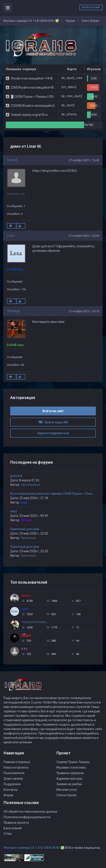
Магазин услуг (67, 790)
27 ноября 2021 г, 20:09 (84, 236)
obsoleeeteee (31, 485)
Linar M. (13, 160)
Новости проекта (16, 767)
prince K (16, 476)
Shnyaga (13, 311)
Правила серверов (70, 773)
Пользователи (14, 773)
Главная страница (17, 762)
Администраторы (69, 779)
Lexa (10, 235)
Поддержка (12, 784)
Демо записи (13, 779)
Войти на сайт (91, 7)
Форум (70, 21)
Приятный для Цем (25, 529)
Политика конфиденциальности (27, 817)
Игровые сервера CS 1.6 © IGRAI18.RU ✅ (31, 21)
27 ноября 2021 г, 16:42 (84, 160)
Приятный (28, 538)
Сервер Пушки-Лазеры (73, 762)
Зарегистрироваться (53, 433)
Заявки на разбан (69, 784)
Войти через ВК (53, 422)
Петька (26, 520)
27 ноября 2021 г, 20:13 (84, 311)
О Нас (8, 834)
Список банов (66, 795)
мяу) (14, 511)
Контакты (11, 790)
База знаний (13, 828)
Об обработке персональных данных (30, 812)
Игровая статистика (71, 767)
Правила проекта (16, 823)
